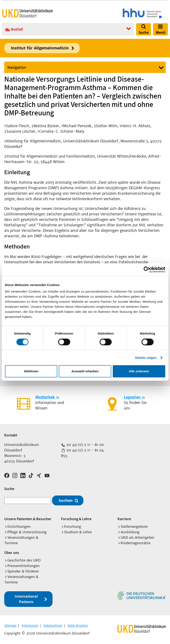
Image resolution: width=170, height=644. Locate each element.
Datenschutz (53, 625)
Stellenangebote (134, 526)
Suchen (66, 500)
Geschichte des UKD (24, 560)
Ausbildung (130, 532)
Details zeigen (146, 358)
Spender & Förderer (23, 571)
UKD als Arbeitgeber (138, 537)
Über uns (12, 552)
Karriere (124, 518)
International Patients (26, 599)
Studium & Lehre (78, 532)
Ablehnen (31, 371)
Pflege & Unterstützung (27, 532)
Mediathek (45, 397)
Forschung (73, 526)
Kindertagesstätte (136, 543)
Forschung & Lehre (76, 518)
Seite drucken (78, 625)
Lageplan (132, 397)
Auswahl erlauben (85, 371)
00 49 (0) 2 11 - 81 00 (85, 445)
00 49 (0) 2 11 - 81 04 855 (82, 453)
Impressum (30, 625)
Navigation (17, 68)
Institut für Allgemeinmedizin (40, 48)
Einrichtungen (19, 526)
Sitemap (10, 625)
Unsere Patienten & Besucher (28, 518)
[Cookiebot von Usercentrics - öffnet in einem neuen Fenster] (147, 270)
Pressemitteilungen (23, 565)
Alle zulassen (139, 371)
